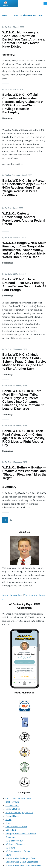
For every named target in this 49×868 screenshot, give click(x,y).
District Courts (12, 805)
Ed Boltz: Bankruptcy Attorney (19, 813)
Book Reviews (12, 802)
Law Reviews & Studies (16, 827)
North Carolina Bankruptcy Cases (29, 15)
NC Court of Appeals (15, 844)
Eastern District (13, 809)
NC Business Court (14, 841)
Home (5, 15)
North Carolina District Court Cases (22, 862)
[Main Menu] (45, 4)
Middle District (12, 830)
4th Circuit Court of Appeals (18, 798)
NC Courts (10, 848)
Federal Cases (12, 816)
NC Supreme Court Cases (18, 851)
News (8, 855)
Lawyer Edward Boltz (13, 595)
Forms (8, 820)
